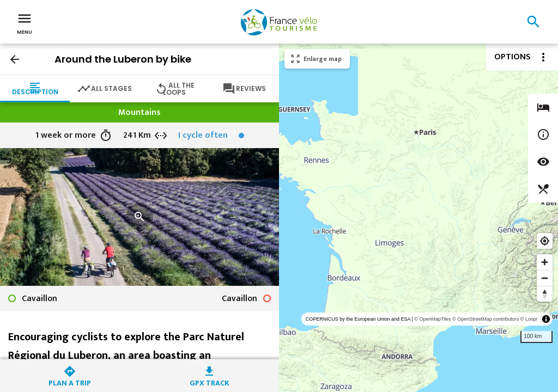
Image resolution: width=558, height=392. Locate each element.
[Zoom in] (545, 262)
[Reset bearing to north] (545, 294)
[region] (418, 218)
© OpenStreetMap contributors (486, 319)
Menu (25, 23)
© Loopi (529, 319)
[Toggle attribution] (546, 319)
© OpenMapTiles (432, 319)
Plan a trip (70, 382)
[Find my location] (545, 241)
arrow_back (15, 59)
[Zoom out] (545, 278)
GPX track (210, 382)
